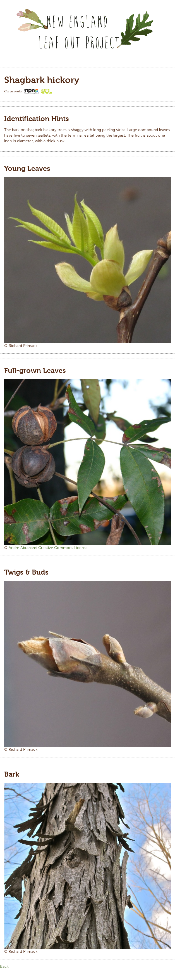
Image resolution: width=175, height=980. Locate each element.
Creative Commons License (63, 548)
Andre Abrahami (23, 548)
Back (4, 967)
